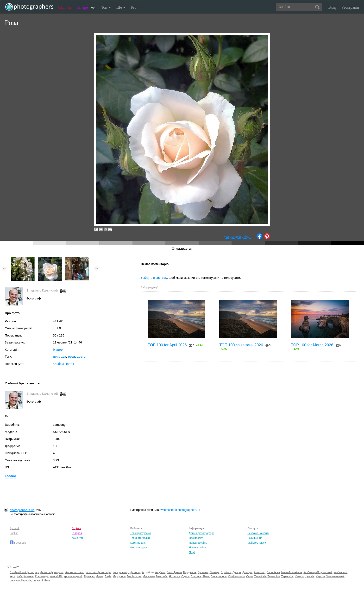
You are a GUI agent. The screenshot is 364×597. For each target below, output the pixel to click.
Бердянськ (190, 572)
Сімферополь (236, 576)
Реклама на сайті (258, 533)
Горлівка (226, 572)
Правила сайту (198, 543)
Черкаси (15, 580)
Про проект (196, 538)
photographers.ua (22, 510)
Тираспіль (287, 576)
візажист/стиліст (74, 572)
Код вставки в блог (237, 237)
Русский (15, 528)
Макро (58, 350)
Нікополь (174, 576)
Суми (249, 576)
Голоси (10, 476)
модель (59, 572)
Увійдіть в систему (154, 278)
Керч (13, 576)
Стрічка (65, 7)
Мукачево (149, 576)
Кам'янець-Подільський (318, 572)
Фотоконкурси (139, 547)
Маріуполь (119, 576)
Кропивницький (73, 576)
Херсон (320, 576)
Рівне (206, 576)
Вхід (332, 7)
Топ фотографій (140, 538)
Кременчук (42, 576)
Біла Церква (174, 572)
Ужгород (300, 576)
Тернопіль (274, 576)
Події (192, 552)
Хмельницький (335, 576)
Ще (121, 7)
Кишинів (29, 576)
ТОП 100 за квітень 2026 (241, 345)
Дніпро (237, 572)
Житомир (260, 572)
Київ (19, 576)
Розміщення (255, 538)
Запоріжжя (273, 572)
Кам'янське (341, 572)
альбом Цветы (63, 364)
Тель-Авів (260, 576)
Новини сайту (197, 547)
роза (71, 357)
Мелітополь (134, 576)
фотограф (47, 572)
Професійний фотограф (24, 572)
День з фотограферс (202, 533)
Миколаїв (162, 576)
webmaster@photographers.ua (180, 510)
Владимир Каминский (42, 290)
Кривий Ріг (56, 576)
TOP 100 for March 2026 (312, 345)
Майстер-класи (257, 543)
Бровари (203, 572)
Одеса (185, 576)
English (14, 533)
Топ (106, 7)
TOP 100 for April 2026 (167, 345)
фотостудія (137, 572)
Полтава (196, 576)
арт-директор (121, 572)
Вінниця (214, 572)
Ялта (47, 580)
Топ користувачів (141, 533)
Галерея (86, 7)
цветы (82, 357)
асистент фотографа (99, 572)
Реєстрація (350, 7)
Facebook (18, 543)
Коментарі (78, 538)
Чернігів (26, 580)
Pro (134, 7)
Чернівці (38, 580)
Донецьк (247, 572)
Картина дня (138, 543)
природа (60, 357)
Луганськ (89, 576)
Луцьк (100, 576)
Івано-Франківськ (292, 572)
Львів (108, 576)
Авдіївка (160, 572)
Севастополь (219, 576)
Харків (311, 576)
